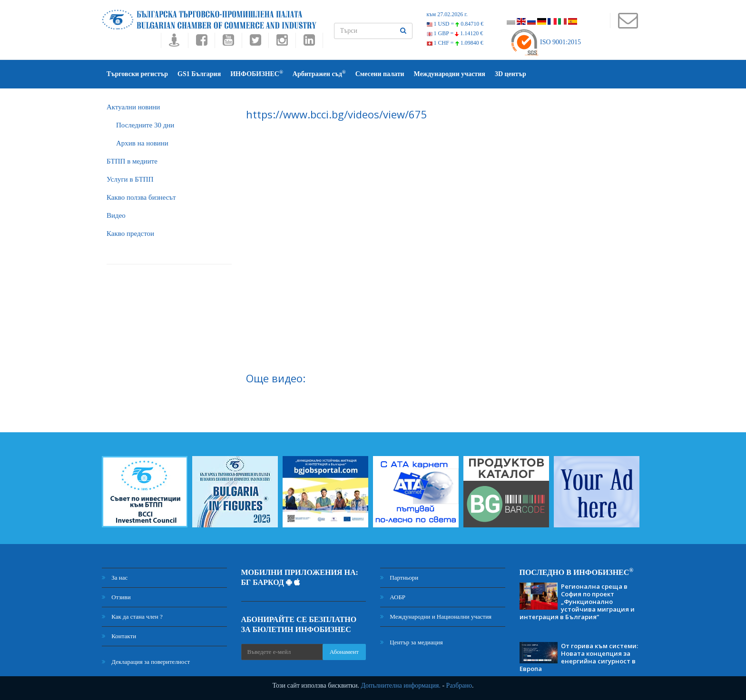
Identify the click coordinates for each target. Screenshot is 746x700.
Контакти (119, 636)
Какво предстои (130, 233)
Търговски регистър (137, 74)
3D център (510, 74)
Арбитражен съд (319, 73)
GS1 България (199, 74)
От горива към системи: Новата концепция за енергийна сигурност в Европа (579, 657)
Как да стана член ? (132, 617)
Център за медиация (412, 642)
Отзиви (116, 597)
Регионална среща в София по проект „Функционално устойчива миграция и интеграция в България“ (577, 602)
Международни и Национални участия (436, 617)
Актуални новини (133, 107)
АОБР (393, 597)
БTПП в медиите (132, 161)
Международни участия (450, 74)
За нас (115, 578)
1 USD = (455, 24)
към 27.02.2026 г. (447, 14)
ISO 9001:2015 (545, 42)
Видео (116, 215)
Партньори (399, 578)
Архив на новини (142, 143)
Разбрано (459, 685)
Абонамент (344, 652)
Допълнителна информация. (401, 685)
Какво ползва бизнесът (141, 197)
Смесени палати (380, 74)
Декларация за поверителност (146, 662)
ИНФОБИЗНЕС (257, 73)
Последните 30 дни (145, 125)
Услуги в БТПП (130, 179)
